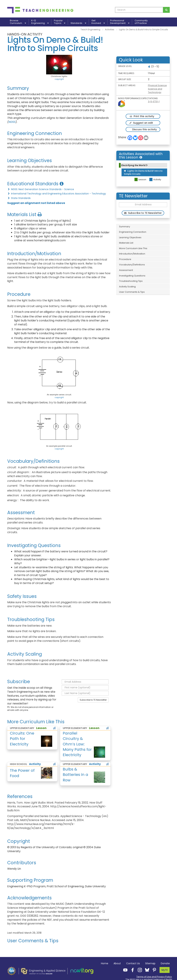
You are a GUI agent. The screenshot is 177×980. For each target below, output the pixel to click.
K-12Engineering (40, 22)
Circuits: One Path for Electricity (22, 739)
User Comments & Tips (132, 292)
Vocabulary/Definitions (132, 265)
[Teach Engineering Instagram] (139, 970)
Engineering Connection (133, 232)
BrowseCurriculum (18, 22)
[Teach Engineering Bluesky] (146, 970)
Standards (78, 23)
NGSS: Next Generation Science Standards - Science (41, 189)
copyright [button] (59, 79)
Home (105, 963)
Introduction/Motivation (132, 254)
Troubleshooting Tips (131, 281)
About (117, 963)
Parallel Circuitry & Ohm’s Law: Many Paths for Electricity (77, 744)
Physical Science (157, 85)
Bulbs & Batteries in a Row (75, 775)
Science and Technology (155, 91)
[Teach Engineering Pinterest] (153, 970)
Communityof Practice (141, 22)
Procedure (125, 259)
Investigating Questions (132, 276)
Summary (125, 227)
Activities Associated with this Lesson (141, 156)
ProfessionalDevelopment (120, 22)
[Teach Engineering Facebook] (132, 970)
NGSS (12, 122)
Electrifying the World (134, 165)
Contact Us (133, 963)
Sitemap (150, 963)
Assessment (126, 270)
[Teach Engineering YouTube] (124, 970)
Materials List (126, 243)
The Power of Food (22, 773)
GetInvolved (98, 22)
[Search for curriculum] (166, 10)
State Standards (19, 198)
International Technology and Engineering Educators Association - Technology (57, 194)
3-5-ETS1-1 (154, 101)
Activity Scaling (127, 287)
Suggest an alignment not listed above (36, 203)
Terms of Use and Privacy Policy (154, 977)
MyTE (165, 970)
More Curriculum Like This (133, 248)
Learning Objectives (130, 237)
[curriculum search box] (139, 10)
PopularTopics (60, 22)
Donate (165, 963)
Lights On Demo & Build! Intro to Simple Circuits (143, 172)
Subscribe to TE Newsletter (93, 700)
